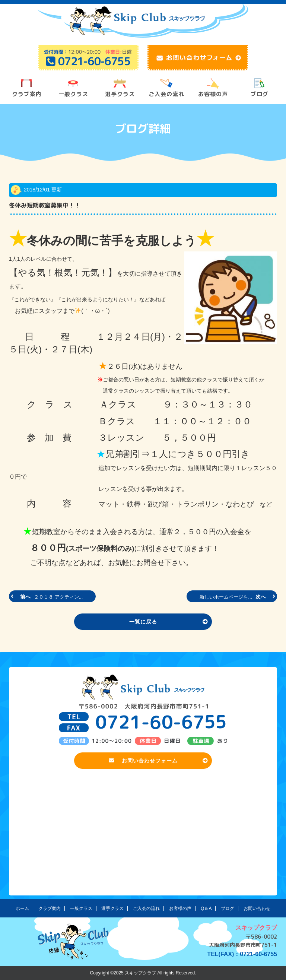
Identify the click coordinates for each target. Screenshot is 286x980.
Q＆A (206, 908)
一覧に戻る (169, 622)
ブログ (260, 94)
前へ (48, 597)
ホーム (22, 908)
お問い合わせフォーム (159, 761)
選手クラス (120, 94)
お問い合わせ (257, 908)
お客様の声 (213, 94)
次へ (236, 597)
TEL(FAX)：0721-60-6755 (242, 954)
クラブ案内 (27, 94)
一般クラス (73, 94)
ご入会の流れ (166, 94)
